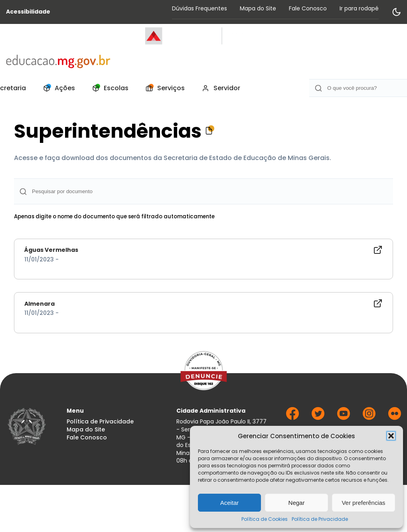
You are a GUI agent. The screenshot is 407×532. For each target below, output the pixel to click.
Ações (57, 88)
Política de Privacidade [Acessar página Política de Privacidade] (100, 422)
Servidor (219, 88)
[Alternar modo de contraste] (396, 12)
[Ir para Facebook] (292, 418)
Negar (297, 503)
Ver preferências (363, 503)
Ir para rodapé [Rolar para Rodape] (359, 8)
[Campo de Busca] (203, 191)
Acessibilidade (28, 12)
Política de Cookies (265, 519)
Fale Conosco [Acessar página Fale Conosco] (308, 8)
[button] (391, 436)
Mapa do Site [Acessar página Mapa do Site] (258, 8)
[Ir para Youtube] (344, 418)
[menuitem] (57, 88)
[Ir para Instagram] (369, 418)
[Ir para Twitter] (318, 418)
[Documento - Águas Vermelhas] (203, 254)
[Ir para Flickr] (395, 418)
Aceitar (230, 503)
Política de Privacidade (320, 519)
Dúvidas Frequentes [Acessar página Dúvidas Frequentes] (200, 8)
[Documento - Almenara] (203, 308)
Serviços (163, 88)
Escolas (108, 88)
